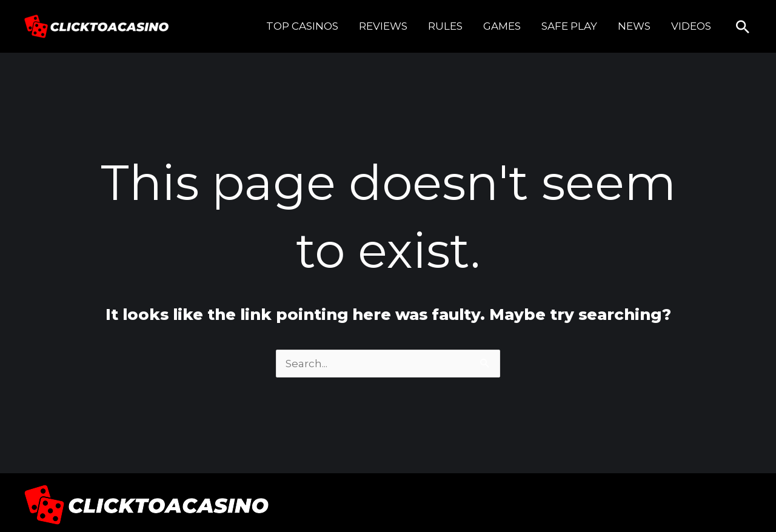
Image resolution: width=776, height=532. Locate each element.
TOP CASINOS (302, 26)
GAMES (502, 26)
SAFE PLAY (569, 26)
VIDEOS (691, 26)
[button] (743, 27)
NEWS (634, 26)
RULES (445, 26)
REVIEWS (383, 26)
